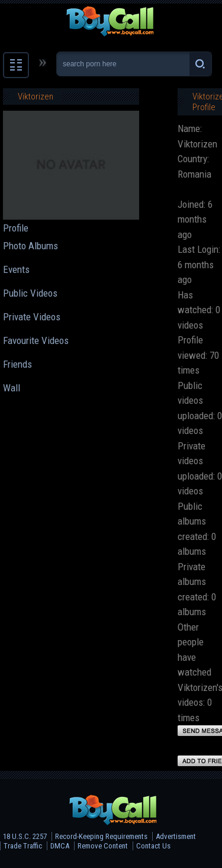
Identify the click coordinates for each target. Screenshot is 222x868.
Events (16, 269)
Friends (17, 364)
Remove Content (103, 846)
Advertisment (176, 836)
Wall (12, 388)
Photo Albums (30, 246)
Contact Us (153, 846)
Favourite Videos (36, 340)
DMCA (60, 846)
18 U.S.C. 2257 (25, 836)
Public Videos (30, 293)
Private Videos (32, 317)
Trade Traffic (23, 846)
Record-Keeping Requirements (101, 836)
